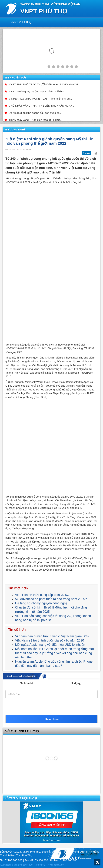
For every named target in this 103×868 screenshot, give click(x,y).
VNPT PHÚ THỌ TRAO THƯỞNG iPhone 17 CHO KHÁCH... (44, 84)
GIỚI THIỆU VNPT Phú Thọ (22, 731)
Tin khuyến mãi (15, 78)
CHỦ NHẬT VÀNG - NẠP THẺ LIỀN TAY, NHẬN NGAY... (41, 106)
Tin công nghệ (15, 129)
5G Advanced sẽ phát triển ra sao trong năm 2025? (51, 599)
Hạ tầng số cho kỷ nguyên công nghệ (41, 603)
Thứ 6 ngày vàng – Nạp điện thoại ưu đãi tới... (36, 120)
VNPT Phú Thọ (21, 22)
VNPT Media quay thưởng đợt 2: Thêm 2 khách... (38, 91)
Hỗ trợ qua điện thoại (21, 798)
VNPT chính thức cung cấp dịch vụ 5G (42, 595)
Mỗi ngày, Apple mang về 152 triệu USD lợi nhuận (50, 645)
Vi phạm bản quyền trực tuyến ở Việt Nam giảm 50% (52, 636)
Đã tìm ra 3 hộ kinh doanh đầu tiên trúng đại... (36, 113)
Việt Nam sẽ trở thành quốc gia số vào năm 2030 (50, 640)
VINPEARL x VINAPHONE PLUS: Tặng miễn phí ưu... (40, 99)
